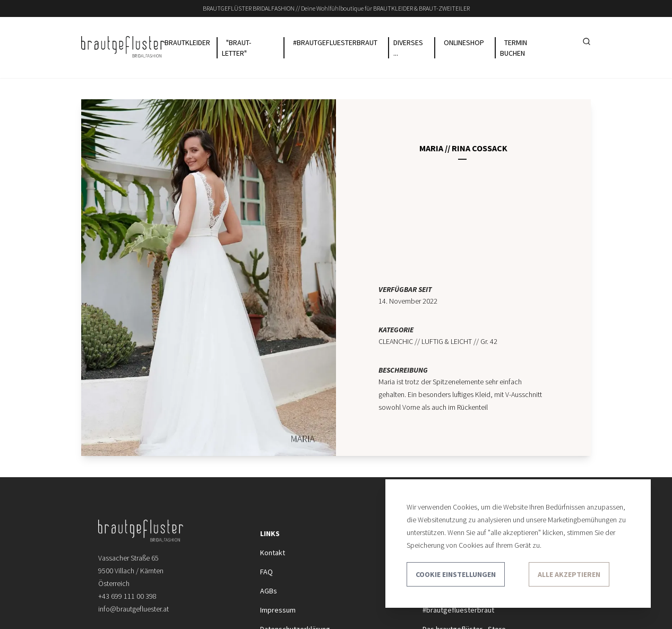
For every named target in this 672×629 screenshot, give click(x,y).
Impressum (278, 610)
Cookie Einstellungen (456, 574)
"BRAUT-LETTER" (236, 48)
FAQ (266, 572)
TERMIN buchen (514, 48)
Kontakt (273, 553)
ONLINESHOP (464, 42)
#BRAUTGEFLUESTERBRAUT (335, 42)
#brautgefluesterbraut (458, 610)
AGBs (269, 591)
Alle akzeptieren (569, 574)
